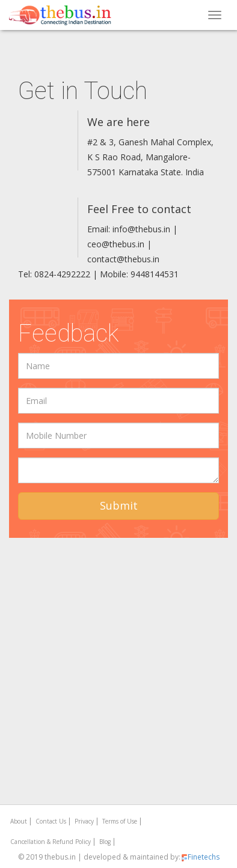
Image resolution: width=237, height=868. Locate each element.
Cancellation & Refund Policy (51, 842)
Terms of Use (120, 821)
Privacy (84, 821)
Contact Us (51, 821)
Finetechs (200, 857)
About (19, 821)
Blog (105, 842)
